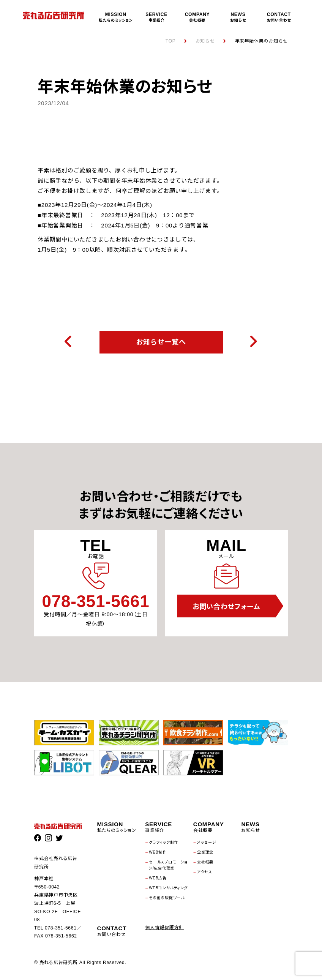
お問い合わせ (279, 17)
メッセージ (207, 842)
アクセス (205, 872)
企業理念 (205, 852)
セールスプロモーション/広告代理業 (168, 865)
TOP (171, 41)
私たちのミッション (116, 17)
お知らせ (238, 17)
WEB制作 (158, 852)
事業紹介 (156, 17)
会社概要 (197, 17)
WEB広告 (158, 878)
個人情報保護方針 (164, 928)
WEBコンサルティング (168, 888)
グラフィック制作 (163, 842)
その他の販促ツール (167, 898)
